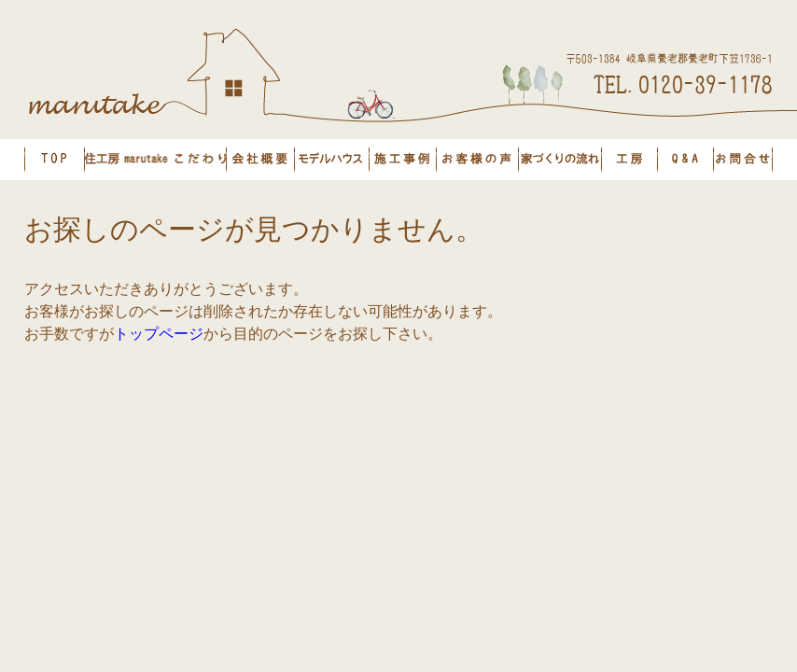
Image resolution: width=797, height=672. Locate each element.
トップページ (159, 334)
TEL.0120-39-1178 (683, 83)
